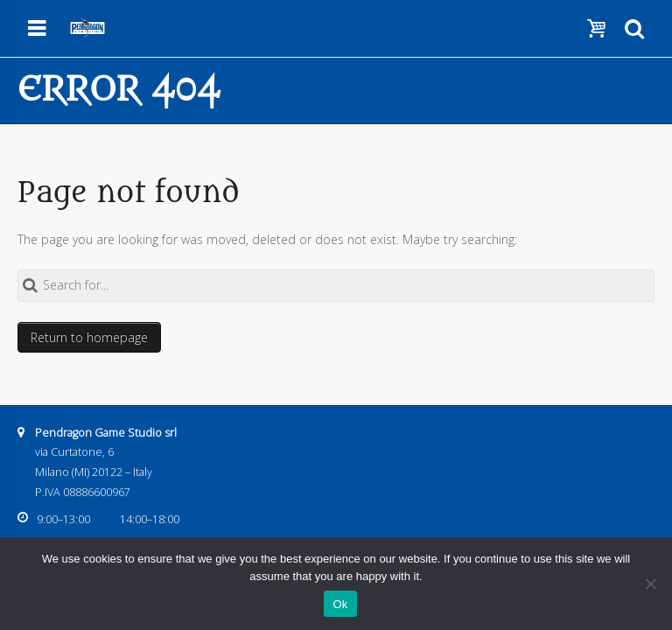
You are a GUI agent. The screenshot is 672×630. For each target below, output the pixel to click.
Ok (340, 604)
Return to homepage (89, 337)
